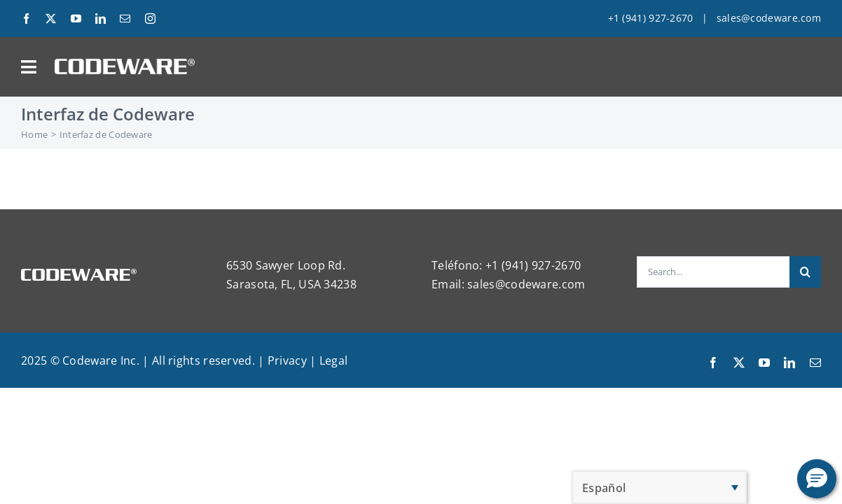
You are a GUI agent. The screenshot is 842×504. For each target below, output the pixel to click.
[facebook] (26, 19)
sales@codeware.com (769, 18)
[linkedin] (101, 19)
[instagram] (150, 19)
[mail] (125, 19)
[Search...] (713, 272)
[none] (659, 487)
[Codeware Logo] (125, 64)
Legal (334, 360)
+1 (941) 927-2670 (651, 18)
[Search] (805, 272)
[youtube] (76, 19)
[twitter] (51, 19)
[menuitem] (659, 487)
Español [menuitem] (604, 488)
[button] (817, 479)
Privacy (287, 360)
